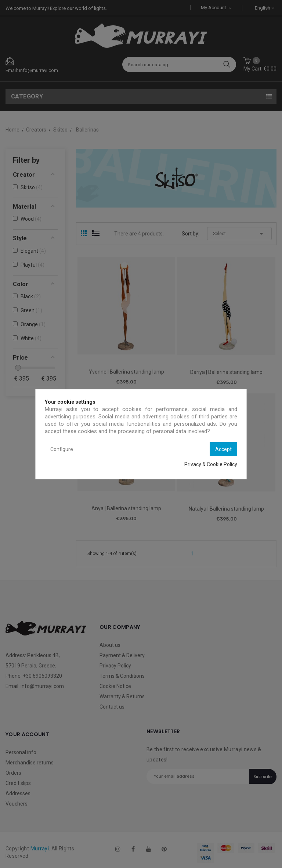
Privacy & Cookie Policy (211, 464)
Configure (62, 449)
